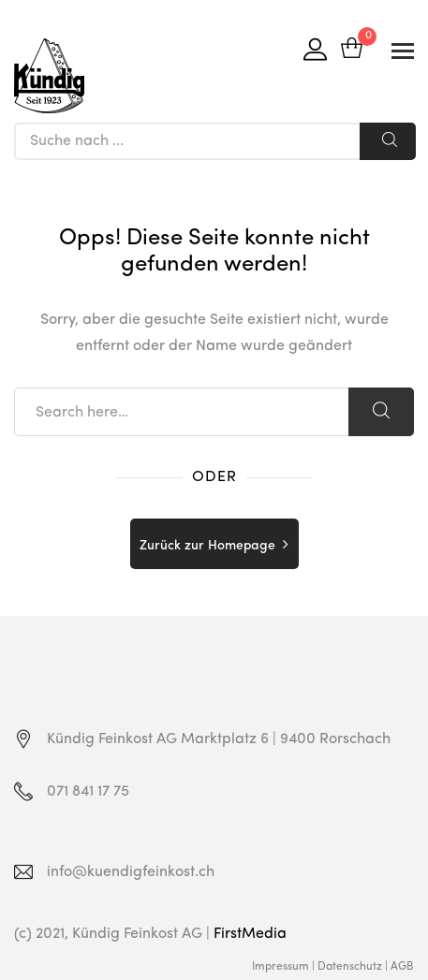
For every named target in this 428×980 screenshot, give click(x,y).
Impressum (280, 967)
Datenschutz (350, 967)
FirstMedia (250, 934)
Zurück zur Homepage (207, 546)
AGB (402, 967)
